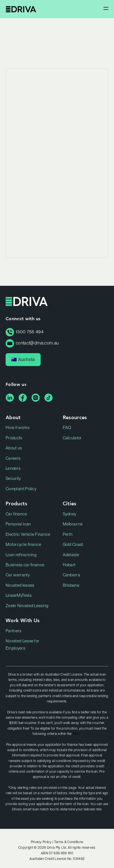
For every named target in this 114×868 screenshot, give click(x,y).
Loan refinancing (21, 555)
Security (13, 478)
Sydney (70, 514)
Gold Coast (73, 544)
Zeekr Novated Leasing (27, 606)
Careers (13, 458)
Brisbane (71, 585)
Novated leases (20, 585)
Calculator (72, 438)
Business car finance (25, 565)
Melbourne (73, 524)
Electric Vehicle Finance (28, 534)
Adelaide (71, 555)
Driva (21, 9)
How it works (18, 428)
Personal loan (18, 524)
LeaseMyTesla (19, 595)
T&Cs (77, 734)
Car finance (16, 514)
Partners (14, 631)
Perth (68, 534)
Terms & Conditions (69, 842)
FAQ (67, 428)
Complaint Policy (21, 489)
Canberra (72, 575)
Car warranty (18, 575)
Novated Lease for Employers (22, 645)
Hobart (69, 565)
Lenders (13, 468)
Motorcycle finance (24, 544)
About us (14, 448)
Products (14, 438)
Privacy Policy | (42, 842)
